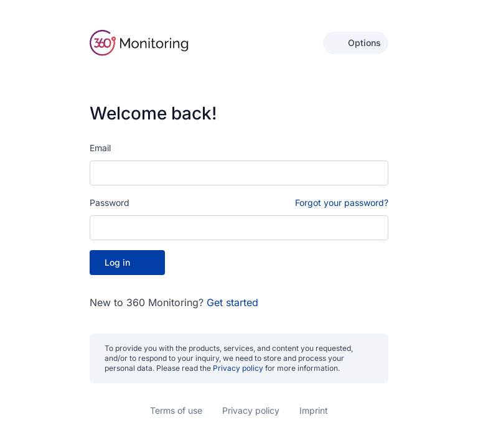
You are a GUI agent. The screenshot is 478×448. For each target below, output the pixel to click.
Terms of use (176, 410)
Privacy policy (238, 368)
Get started (232, 302)
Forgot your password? (342, 202)
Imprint (314, 410)
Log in (127, 262)
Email (100, 147)
